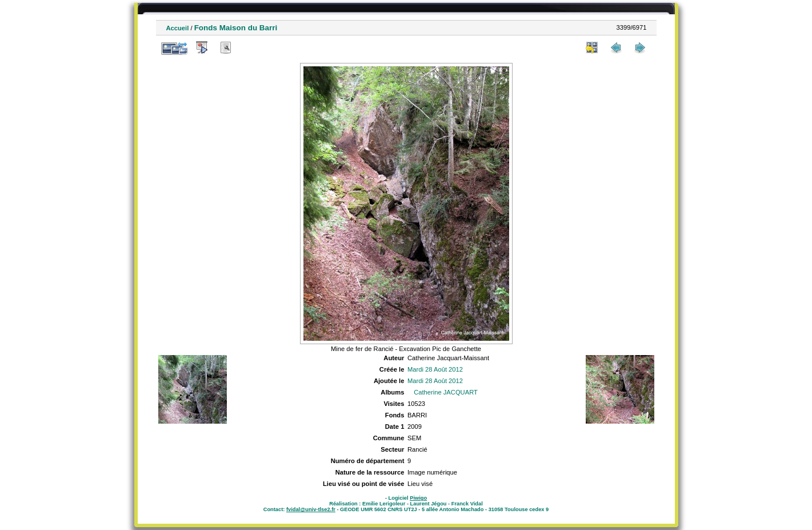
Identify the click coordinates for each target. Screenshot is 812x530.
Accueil (178, 28)
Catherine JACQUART (446, 392)
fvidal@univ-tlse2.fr (311, 509)
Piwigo (418, 498)
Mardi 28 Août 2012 (435, 369)
